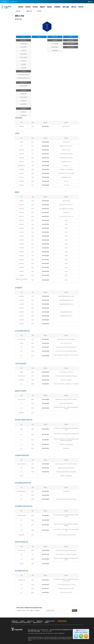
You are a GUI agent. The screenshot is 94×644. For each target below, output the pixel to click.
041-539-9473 (45, 585)
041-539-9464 (45, 559)
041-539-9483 (45, 376)
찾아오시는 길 (30, 621)
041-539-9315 (45, 205)
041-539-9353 (45, 520)
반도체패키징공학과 (24, 86)
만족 (24, 611)
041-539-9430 (45, 472)
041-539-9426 (45, 173)
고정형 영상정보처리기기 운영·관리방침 (21, 622)
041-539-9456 (45, 351)
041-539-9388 (45, 304)
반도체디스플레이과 (24, 57)
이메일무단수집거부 (50, 621)
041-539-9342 (45, 499)
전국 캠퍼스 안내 (14, 2)
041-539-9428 (45, 181)
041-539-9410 (45, 429)
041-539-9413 (45, 448)
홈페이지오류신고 (37, 622)
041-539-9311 (45, 216)
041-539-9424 (45, 158)
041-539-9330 (45, 224)
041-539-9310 (45, 201)
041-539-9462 (45, 564)
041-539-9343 (45, 495)
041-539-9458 (45, 356)
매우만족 (19, 611)
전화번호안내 (40, 621)
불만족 (32, 611)
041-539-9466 (45, 146)
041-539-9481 (45, 384)
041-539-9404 (45, 170)
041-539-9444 (45, 324)
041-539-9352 (45, 530)
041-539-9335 (45, 162)
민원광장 (46, 622)
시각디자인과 (23, 68)
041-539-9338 (45, 166)
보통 (28, 611)
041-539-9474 (45, 593)
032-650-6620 (45, 372)
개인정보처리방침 (62, 621)
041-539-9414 (45, 444)
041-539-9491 (45, 403)
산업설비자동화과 (23, 54)
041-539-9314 (45, 209)
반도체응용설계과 (23, 44)
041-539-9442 (45, 300)
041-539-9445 (45, 308)
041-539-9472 (45, 580)
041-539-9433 (45, 464)
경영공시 (22, 621)
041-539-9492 (45, 408)
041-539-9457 (45, 339)
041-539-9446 (45, 316)
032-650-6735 (45, 554)
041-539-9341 (45, 491)
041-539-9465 (45, 550)
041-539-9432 (45, 468)
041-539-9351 (45, 516)
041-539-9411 (45, 440)
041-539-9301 (45, 126)
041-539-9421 (45, 154)
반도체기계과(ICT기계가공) (23, 75)
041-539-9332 (45, 240)
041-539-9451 (45, 347)
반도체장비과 (23, 64)
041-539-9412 (45, 434)
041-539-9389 (45, 312)
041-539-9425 (45, 177)
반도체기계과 (23, 51)
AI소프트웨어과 (24, 47)
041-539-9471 (45, 589)
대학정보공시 (15, 621)
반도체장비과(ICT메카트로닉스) (23, 78)
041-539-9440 (45, 296)
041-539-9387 (45, 320)
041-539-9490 (45, 399)
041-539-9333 (45, 220)
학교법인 (5, 2)
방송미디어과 (23, 61)
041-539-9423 (45, 150)
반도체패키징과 (24, 115)
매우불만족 (37, 611)
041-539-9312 (45, 213)
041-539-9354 (45, 525)
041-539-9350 (45, 142)
